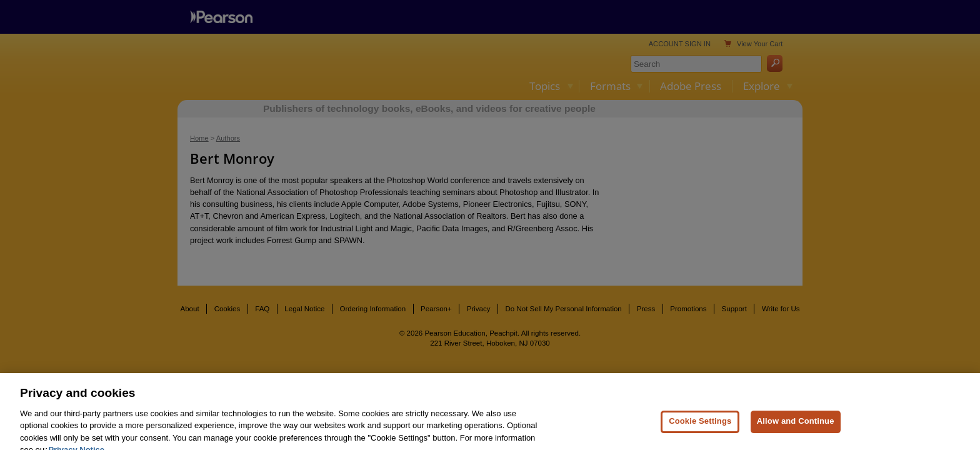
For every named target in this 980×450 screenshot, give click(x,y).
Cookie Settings (700, 430)
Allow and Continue (796, 430)
